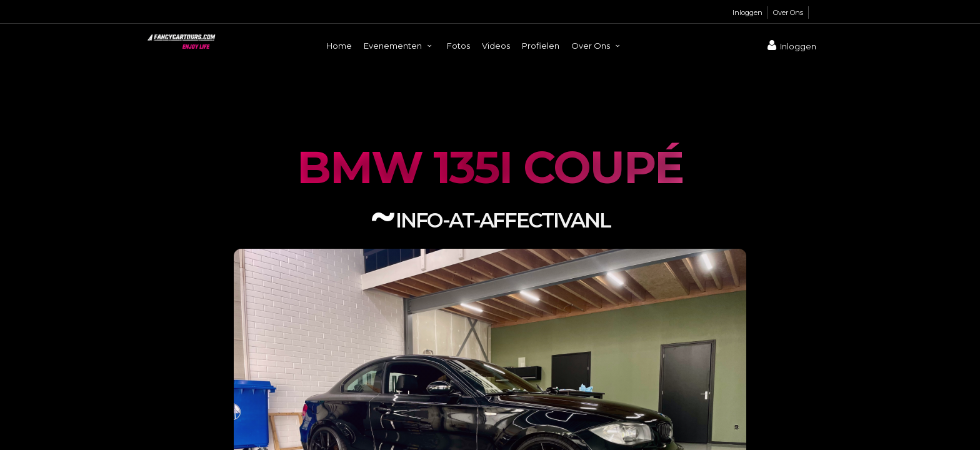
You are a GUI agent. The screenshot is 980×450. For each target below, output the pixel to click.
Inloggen (747, 12)
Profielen (541, 46)
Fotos (458, 46)
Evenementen (399, 46)
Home (339, 46)
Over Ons (788, 12)
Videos (496, 46)
